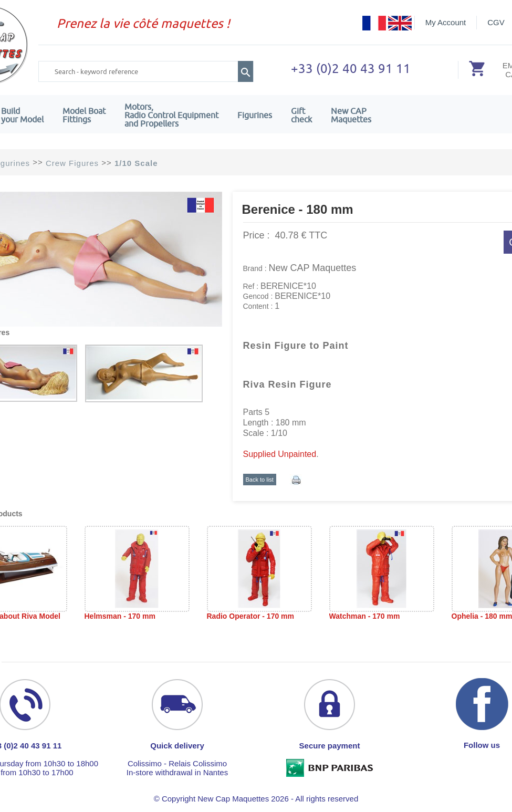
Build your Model (22, 115)
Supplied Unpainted (280, 454)
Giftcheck (301, 115)
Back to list (260, 480)
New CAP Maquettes (313, 268)
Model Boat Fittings (84, 115)
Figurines (255, 115)
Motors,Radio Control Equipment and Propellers (171, 115)
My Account (446, 22)
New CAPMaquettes (351, 115)
